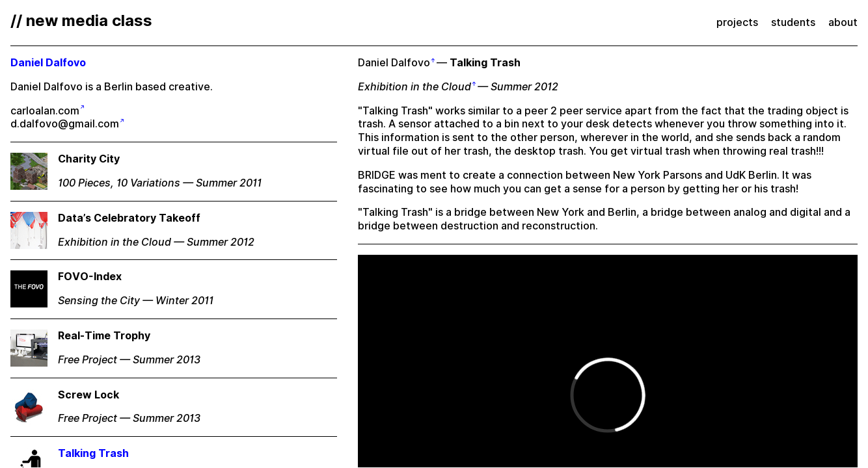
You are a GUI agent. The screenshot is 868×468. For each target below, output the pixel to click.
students (793, 22)
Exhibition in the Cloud (414, 87)
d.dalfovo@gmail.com (65, 124)
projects (737, 22)
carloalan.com (45, 111)
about (843, 22)
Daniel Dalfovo (394, 63)
